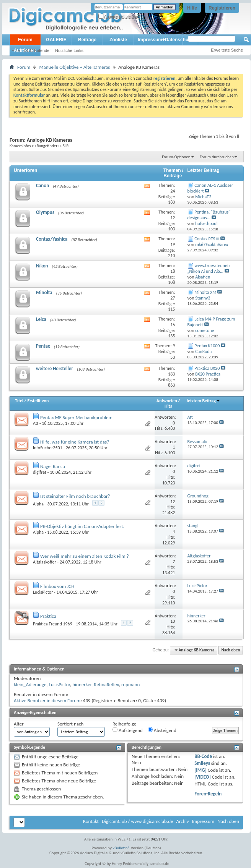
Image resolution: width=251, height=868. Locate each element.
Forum (25, 40)
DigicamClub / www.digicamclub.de (138, 821)
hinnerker (82, 684)
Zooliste (118, 40)
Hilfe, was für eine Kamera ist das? (75, 442)
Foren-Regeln (208, 794)
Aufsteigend (128, 730)
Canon (42, 185)
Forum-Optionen (176, 157)
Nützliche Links (69, 50)
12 (173, 502)
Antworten (167, 401)
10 (173, 621)
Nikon (42, 266)
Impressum (203, 821)
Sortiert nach (70, 724)
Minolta (44, 292)
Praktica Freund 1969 (53, 624)
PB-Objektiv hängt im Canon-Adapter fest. (82, 526)
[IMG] (200, 770)
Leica (41, 319)
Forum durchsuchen (217, 157)
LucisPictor (43, 592)
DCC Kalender (37, 50)
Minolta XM (205, 292)
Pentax (43, 346)
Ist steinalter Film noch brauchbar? (75, 496)
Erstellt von (38, 401)
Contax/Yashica (52, 239)
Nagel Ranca (53, 466)
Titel (19, 401)
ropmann (130, 684)
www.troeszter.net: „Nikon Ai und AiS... (209, 268)
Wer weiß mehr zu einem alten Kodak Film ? (85, 556)
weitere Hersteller (55, 368)
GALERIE (56, 40)
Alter (19, 724)
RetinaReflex (106, 684)
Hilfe (192, 8)
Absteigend (162, 730)
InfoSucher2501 (48, 448)
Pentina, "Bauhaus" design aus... (209, 215)
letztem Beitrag (204, 401)
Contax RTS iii (207, 239)
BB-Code (203, 756)
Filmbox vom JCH (57, 586)
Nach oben (231, 650)
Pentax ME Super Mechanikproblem (76, 417)
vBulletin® (121, 848)
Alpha (38, 504)
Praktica (48, 616)
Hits (168, 406)
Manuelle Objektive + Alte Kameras (74, 67)
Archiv (182, 821)
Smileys (202, 763)
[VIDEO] (203, 777)
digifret (40, 472)
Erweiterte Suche (227, 50)
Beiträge (87, 40)
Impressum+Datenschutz (165, 40)
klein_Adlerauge (30, 684)
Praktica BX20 (207, 368)
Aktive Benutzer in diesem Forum (47, 700)
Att (36, 423)
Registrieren (222, 8)
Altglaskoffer (45, 562)
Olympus (45, 212)
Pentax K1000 (207, 346)
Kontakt (91, 821)
